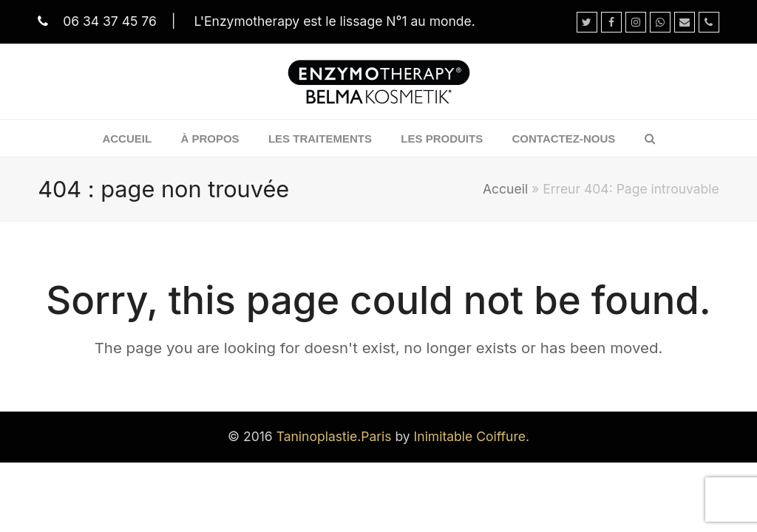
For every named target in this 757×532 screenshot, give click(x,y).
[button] (650, 138)
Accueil (505, 189)
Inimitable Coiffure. (472, 436)
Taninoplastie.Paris (334, 436)
